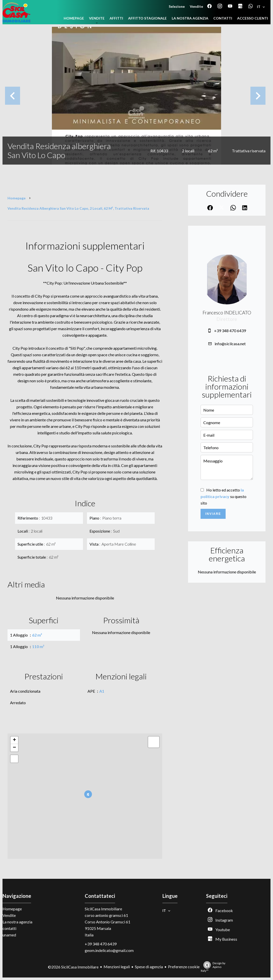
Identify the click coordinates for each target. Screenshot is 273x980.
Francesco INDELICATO (227, 313)
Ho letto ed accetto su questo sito (223, 496)
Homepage (17, 198)
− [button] (14, 748)
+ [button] (14, 740)
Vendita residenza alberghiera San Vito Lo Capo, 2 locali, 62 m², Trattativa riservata (78, 208)
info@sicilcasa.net (230, 344)
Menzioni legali (117, 967)
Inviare (213, 514)
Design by (213, 967)
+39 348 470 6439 (230, 331)
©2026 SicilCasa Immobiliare (73, 967)
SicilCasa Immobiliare (103, 909)
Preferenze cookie (184, 967)
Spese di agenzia (149, 967)
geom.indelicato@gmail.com (109, 950)
